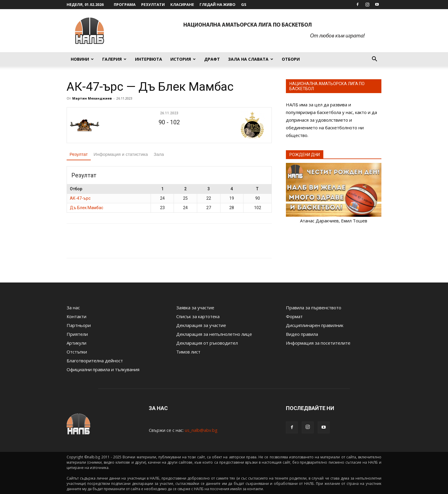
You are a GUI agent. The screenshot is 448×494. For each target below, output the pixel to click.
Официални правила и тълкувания (103, 369)
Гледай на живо (218, 4)
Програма (125, 4)
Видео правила (302, 334)
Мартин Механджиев (92, 98)
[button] (374, 60)
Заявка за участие (195, 308)
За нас (73, 308)
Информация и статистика (121, 154)
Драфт (212, 59)
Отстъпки (77, 352)
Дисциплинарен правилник (315, 325)
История (183, 59)
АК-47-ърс (80, 198)
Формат (294, 316)
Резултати (153, 4)
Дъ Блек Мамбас (87, 208)
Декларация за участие (201, 325)
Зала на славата (251, 59)
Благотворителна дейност (95, 361)
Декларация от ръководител (207, 343)
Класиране (182, 4)
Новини (82, 59)
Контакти (76, 316)
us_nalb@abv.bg (201, 430)
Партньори (79, 325)
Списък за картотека (198, 316)
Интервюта (149, 59)
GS (244, 4)
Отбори (291, 59)
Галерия (114, 59)
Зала (159, 154)
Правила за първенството (314, 308)
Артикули (76, 343)
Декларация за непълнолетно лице (214, 334)
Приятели (77, 334)
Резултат (79, 154)
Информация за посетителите (318, 343)
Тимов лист (188, 352)
